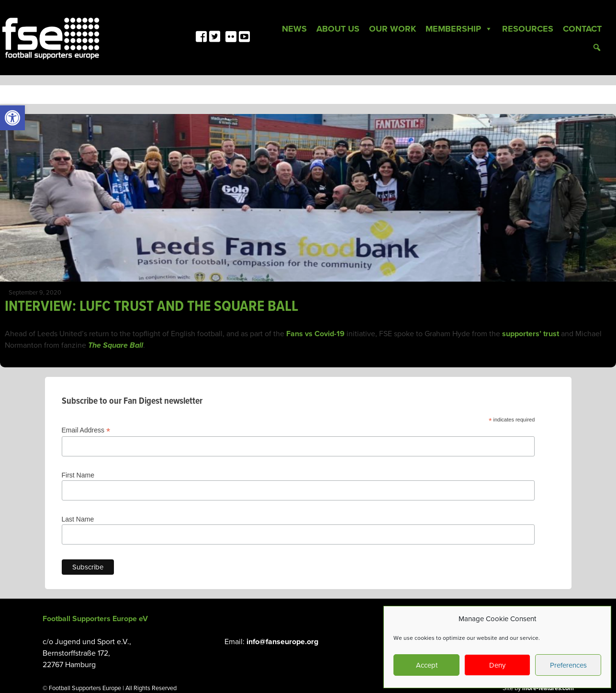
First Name (78, 475)
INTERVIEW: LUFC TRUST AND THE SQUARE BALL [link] (151, 307)
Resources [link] (528, 29)
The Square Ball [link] (116, 345)
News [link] (294, 29)
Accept (427, 665)
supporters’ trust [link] (531, 334)
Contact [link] (582, 29)
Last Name (78, 519)
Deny (497, 665)
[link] (12, 118)
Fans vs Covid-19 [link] (315, 334)
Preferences (568, 665)
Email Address (86, 430)
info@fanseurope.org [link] (282, 642)
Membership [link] (459, 29)
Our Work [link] (392, 29)
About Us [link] (338, 29)
